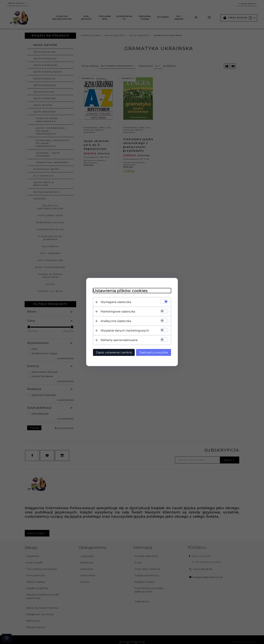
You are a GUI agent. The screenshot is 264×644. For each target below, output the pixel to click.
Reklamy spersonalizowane (119, 340)
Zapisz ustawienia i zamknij (114, 352)
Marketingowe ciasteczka (118, 312)
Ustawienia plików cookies (120, 291)
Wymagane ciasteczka (116, 302)
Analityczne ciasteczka (116, 321)
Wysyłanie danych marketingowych (125, 331)
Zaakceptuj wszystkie (154, 352)
